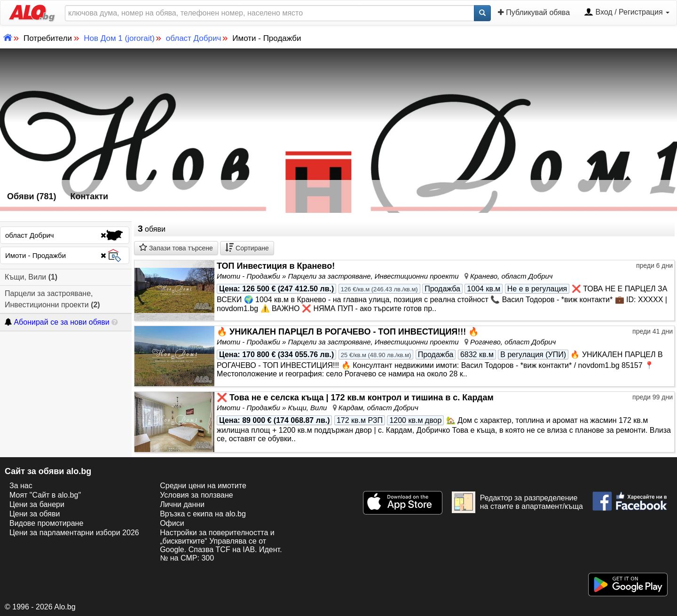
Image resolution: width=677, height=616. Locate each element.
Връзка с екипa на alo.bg (203, 514)
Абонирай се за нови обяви (57, 322)
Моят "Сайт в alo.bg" (45, 495)
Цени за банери (37, 504)
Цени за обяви (35, 514)
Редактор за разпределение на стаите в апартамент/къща (517, 502)
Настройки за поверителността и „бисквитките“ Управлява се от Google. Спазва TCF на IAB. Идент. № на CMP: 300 (221, 545)
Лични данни (182, 504)
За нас (21, 486)
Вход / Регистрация (627, 13)
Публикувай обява (534, 12)
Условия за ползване (197, 495)
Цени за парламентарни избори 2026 (74, 533)
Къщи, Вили (31, 277)
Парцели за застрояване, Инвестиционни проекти (52, 299)
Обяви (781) (32, 196)
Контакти (90, 196)
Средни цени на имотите (203, 486)
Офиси (172, 523)
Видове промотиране (46, 523)
